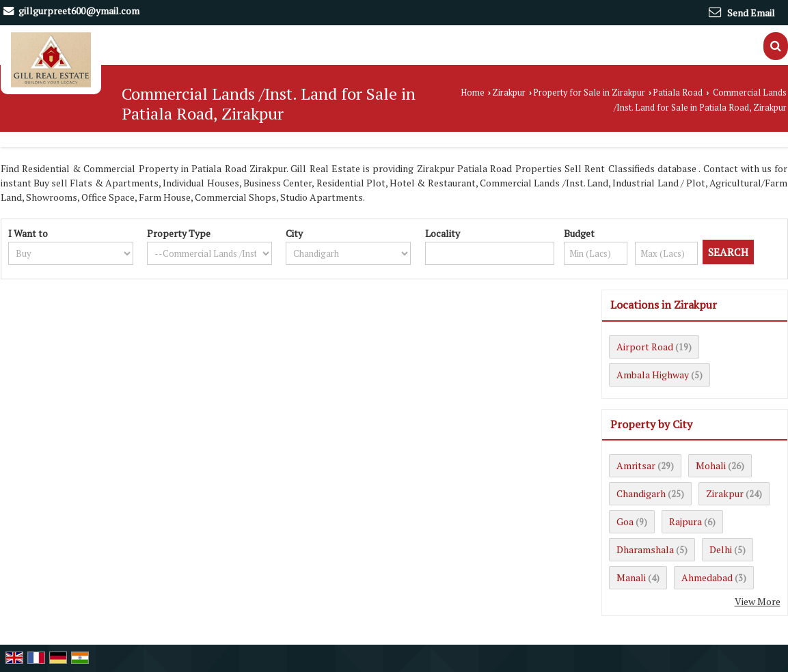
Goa (625, 521)
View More (758, 601)
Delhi (721, 549)
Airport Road (645, 347)
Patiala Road (678, 93)
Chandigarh (641, 493)
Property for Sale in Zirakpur (589, 93)
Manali (631, 577)
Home (473, 93)
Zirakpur (509, 93)
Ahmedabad (707, 577)
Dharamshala (645, 549)
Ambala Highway (653, 375)
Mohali (711, 465)
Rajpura (685, 521)
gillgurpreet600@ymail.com (79, 11)
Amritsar (636, 465)
